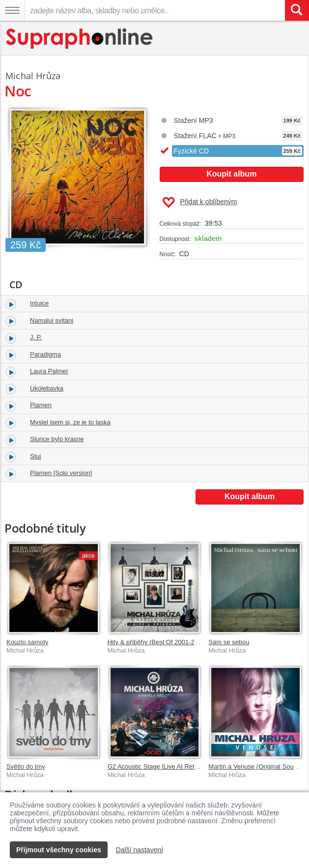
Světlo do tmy (26, 766)
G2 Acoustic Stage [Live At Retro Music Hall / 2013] (180, 766)
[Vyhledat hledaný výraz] (297, 10)
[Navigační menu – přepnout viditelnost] (12, 10)
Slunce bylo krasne (57, 439)
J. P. (36, 337)
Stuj (35, 456)
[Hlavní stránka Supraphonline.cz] (80, 39)
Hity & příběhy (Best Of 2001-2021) (157, 642)
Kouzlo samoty (27, 642)
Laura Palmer (49, 371)
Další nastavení (140, 850)
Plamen (41, 405)
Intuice (39, 303)
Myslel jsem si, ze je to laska (70, 422)
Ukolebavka (47, 388)
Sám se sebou (229, 642)
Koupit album (231, 174)
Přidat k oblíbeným (200, 203)
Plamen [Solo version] (61, 473)
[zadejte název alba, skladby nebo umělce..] (155, 10)
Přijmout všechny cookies (59, 850)
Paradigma (45, 354)
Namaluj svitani (52, 320)
